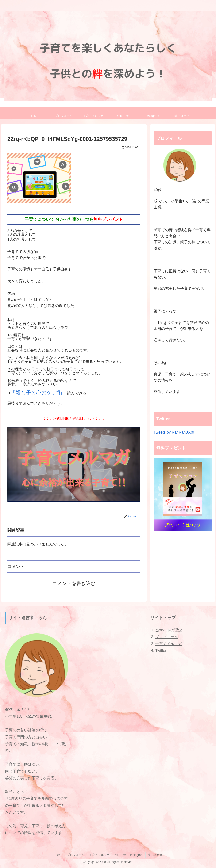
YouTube (120, 855)
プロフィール (167, 637)
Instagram (137, 855)
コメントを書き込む (74, 583)
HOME (58, 855)
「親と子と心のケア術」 (39, 393)
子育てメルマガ (169, 644)
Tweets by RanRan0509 (174, 432)
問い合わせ (155, 855)
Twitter (161, 651)
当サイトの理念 (169, 630)
